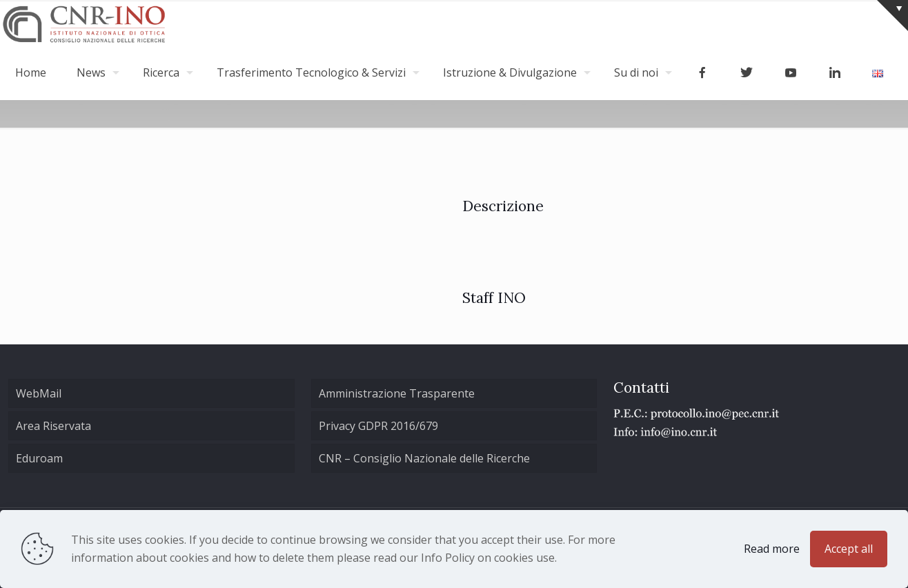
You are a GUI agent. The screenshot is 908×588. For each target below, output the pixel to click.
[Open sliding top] (892, 16)
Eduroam (39, 458)
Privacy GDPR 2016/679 (378, 426)
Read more (772, 549)
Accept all (849, 549)
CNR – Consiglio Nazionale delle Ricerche (424, 458)
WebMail (39, 393)
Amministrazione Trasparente (397, 393)
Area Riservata (53, 426)
